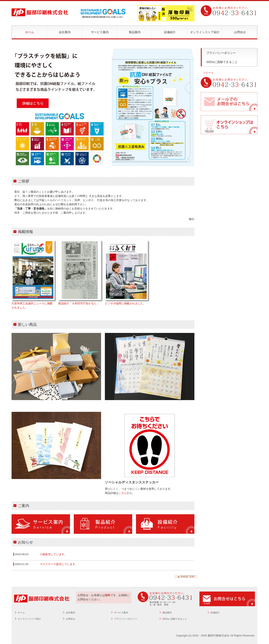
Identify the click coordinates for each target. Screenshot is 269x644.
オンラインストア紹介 (205, 32)
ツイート (208, 73)
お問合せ (240, 32)
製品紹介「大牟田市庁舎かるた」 (79, 303)
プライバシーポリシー (221, 53)
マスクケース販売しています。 (59, 564)
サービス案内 (100, 32)
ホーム (30, 32)
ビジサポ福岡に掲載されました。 (125, 303)
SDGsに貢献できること (222, 62)
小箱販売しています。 (53, 554)
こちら (123, 493)
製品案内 (135, 32)
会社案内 (65, 32)
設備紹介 (170, 32)
